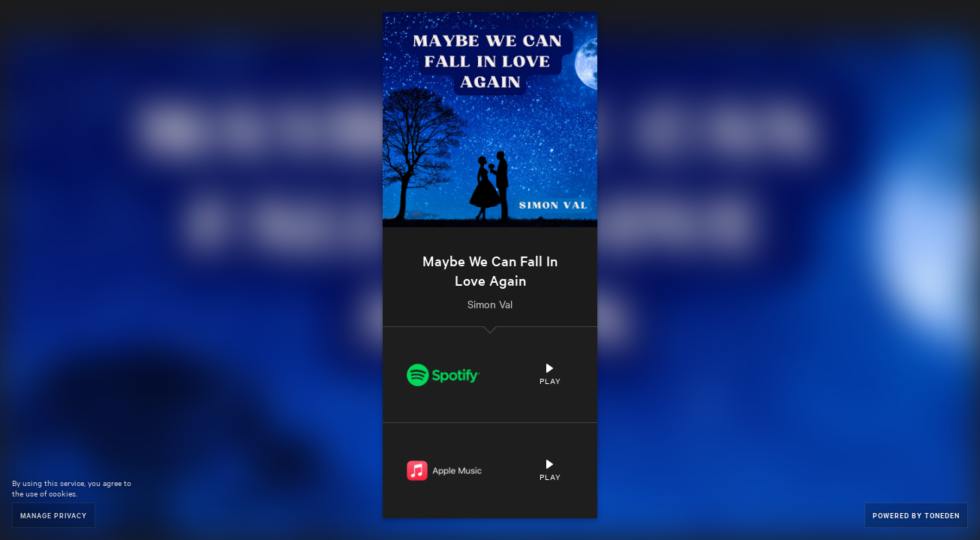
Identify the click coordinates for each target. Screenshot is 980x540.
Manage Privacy (54, 515)
